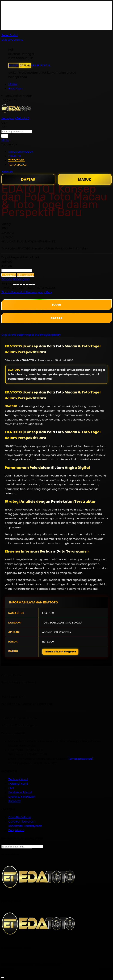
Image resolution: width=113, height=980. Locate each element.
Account (7, 172)
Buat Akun (15, 89)
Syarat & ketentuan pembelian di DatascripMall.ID (43, 19)
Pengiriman (16, 830)
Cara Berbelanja (20, 11)
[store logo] (16, 114)
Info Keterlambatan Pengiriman (30, 24)
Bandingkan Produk (19, 96)
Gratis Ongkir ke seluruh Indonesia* (33, 15)
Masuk (13, 84)
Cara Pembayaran (21, 822)
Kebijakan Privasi (20, 792)
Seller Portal (9, 35)
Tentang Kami (18, 779)
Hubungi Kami (18, 784)
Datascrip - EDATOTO (16, 248)
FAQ (11, 28)
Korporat (14, 801)
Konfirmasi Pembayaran (25, 826)
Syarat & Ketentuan (22, 797)
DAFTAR (25, 65)
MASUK (14, 65)
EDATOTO (14, 370)
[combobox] (17, 132)
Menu (5, 140)
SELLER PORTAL (41, 65)
